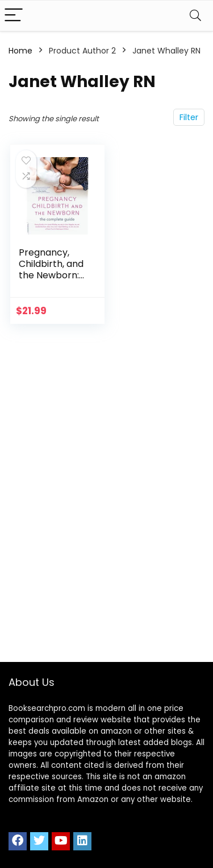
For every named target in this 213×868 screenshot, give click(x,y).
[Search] (195, 16)
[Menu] (14, 16)
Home (20, 51)
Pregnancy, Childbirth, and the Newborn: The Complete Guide (51, 275)
